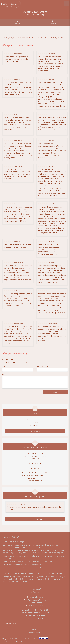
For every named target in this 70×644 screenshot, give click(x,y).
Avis (4, 374)
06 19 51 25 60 (35, 463)
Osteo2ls (20, 641)
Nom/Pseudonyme (44, 366)
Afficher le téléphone (37, 605)
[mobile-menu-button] (66, 4)
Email (4, 366)
